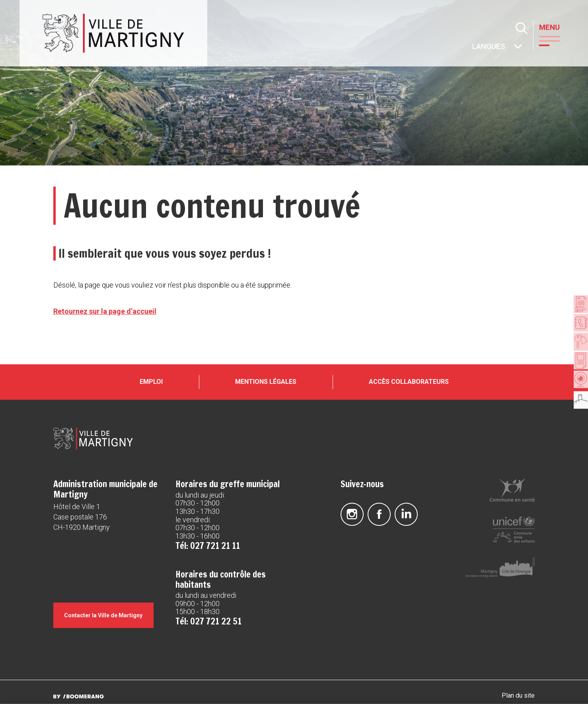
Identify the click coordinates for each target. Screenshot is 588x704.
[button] (556, 40)
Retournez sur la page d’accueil (105, 311)
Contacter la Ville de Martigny (108, 627)
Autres (473, 47)
